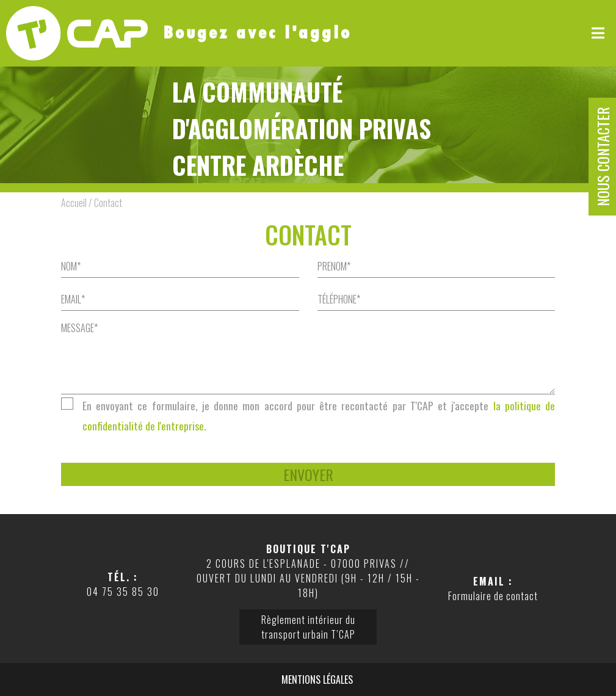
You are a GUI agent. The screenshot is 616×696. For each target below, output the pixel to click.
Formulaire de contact (493, 596)
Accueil (74, 203)
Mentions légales (317, 680)
